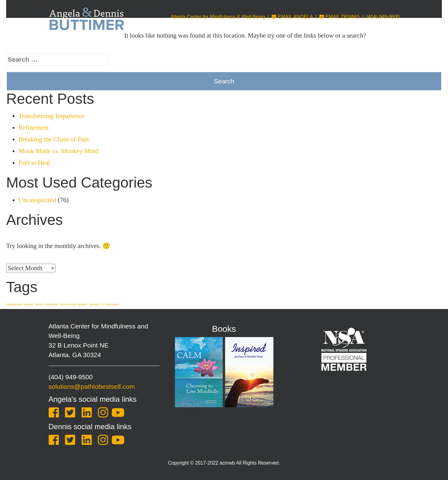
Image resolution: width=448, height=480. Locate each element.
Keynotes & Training (169, 45)
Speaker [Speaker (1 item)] (94, 304)
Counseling (258, 45)
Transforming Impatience (51, 116)
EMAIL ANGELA (292, 17)
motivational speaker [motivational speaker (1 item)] (74, 304)
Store (329, 45)
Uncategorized (37, 200)
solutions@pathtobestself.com (92, 386)
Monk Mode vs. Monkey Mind (59, 151)
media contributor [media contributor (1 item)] (47, 304)
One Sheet (384, 45)
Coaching (219, 45)
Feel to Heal (34, 163)
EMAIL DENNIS (339, 17)
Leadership (298, 45)
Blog (353, 45)
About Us (120, 45)
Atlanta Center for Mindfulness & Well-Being (218, 17)
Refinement (34, 128)
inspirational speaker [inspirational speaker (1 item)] (20, 304)
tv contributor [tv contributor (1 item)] (110, 304)
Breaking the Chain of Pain (54, 139)
